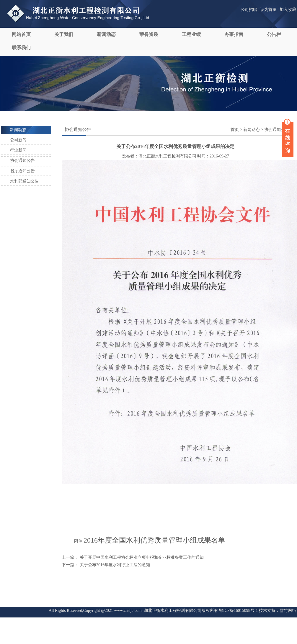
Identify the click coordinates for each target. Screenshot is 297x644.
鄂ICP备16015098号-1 (238, 611)
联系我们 (21, 48)
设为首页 (268, 10)
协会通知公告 (22, 161)
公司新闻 (18, 140)
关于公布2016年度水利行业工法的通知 (115, 565)
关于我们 (64, 34)
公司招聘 (249, 10)
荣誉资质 (149, 34)
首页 (235, 130)
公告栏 (274, 34)
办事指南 (234, 34)
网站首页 (21, 34)
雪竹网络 (288, 611)
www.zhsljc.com (128, 611)
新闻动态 (106, 34)
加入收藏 (288, 10)
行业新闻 (18, 150)
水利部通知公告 (25, 181)
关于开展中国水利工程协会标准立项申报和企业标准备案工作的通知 (142, 557)
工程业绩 (191, 34)
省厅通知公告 (22, 171)
